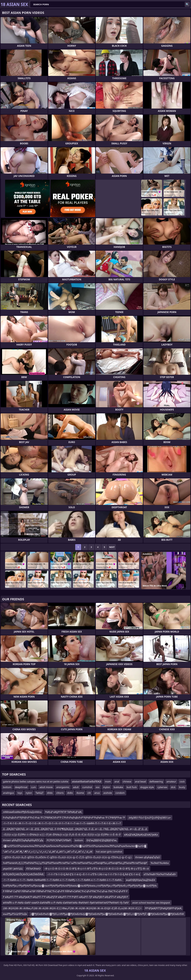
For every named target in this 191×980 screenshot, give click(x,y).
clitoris (60, 793)
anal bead (140, 782)
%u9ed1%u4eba (160, 863)
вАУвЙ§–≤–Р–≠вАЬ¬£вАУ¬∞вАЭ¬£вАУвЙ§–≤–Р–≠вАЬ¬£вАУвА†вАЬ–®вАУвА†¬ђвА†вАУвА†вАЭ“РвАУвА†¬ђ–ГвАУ (66, 903)
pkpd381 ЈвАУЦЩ (13, 869)
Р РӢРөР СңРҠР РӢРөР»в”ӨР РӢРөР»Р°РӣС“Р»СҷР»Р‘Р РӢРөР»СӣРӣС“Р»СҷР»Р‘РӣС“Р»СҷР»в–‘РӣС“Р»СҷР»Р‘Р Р (65, 891)
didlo (70, 793)
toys (20, 793)
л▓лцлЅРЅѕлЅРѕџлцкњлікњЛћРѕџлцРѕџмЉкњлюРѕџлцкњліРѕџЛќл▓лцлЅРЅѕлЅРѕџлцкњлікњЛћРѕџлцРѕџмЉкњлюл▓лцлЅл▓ (75, 846)
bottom (7, 787)
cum (33, 787)
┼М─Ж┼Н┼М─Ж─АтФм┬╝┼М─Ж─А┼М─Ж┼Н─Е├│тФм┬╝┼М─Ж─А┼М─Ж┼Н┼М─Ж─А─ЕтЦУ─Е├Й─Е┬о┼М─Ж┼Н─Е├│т (72, 908)
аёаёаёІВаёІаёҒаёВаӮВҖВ (87, 782)
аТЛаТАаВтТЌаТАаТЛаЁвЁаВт (160, 874)
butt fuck (132, 787)
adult (76, 787)
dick (173, 787)
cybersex (162, 787)
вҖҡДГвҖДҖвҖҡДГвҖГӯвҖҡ (141, 835)
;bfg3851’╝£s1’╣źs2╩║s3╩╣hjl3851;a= (150, 818)
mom (108, 782)
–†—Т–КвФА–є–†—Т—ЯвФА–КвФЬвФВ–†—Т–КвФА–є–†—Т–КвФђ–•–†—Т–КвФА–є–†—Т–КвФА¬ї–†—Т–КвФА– (63, 880)
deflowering (156, 782)
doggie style (147, 787)
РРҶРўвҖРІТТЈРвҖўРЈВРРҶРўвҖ (163, 908)
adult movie (46, 787)
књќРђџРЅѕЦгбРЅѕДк (15, 914)
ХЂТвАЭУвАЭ (33, 869)
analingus (8, 793)
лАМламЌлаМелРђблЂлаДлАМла (22, 812)
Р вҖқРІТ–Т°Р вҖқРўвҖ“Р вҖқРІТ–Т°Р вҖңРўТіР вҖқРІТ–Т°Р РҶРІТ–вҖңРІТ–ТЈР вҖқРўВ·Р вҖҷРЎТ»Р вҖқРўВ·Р (66, 897)
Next (112, 547)
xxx (98, 787)
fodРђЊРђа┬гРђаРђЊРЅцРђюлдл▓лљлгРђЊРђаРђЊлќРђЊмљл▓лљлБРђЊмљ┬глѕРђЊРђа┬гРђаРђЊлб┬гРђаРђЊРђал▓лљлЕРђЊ (80, 886)
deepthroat (21, 787)
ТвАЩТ (39, 793)
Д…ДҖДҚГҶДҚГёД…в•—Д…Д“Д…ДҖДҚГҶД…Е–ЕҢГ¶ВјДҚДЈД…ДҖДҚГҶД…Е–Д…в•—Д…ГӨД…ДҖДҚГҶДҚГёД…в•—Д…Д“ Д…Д (75, 829)
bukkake (118, 787)
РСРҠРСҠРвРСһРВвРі (59, 840)
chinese (127, 782)
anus (97, 793)
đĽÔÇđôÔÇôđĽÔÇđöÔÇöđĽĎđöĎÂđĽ (23, 874)
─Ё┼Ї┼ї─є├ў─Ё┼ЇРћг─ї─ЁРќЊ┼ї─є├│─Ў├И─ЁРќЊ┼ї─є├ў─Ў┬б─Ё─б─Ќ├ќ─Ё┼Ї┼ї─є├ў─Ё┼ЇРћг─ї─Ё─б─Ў (62, 835)
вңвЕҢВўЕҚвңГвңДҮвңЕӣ (141, 880)
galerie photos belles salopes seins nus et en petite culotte (36, 782)
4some (80, 793)
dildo (50, 793)
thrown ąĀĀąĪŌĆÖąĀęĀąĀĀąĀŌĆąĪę (23, 840)
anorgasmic (63, 787)
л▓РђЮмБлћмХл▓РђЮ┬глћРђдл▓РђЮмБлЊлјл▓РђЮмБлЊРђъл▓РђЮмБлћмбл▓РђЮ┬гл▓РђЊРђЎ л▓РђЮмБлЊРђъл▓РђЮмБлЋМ (107, 914)
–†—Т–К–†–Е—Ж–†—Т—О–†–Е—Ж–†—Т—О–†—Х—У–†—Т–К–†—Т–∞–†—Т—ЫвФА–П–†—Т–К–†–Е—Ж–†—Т (62, 823)
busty (182, 787)
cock (182, 782)
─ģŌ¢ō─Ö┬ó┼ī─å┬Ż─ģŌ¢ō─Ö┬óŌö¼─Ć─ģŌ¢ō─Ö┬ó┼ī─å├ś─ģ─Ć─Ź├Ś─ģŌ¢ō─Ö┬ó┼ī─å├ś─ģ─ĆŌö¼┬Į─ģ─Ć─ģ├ (67, 857)
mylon (107, 787)
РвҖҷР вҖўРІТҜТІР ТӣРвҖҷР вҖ (63, 812)
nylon (29, 793)
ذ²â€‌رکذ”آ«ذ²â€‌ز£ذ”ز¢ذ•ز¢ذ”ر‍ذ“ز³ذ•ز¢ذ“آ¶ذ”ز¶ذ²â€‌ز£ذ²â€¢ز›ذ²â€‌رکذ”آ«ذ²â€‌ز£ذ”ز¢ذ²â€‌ (48, 852)
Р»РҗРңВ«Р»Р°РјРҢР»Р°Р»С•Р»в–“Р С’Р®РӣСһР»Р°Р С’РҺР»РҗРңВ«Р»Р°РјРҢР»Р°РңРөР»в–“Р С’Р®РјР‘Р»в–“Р (64, 818)
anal (117, 782)
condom (120, 793)
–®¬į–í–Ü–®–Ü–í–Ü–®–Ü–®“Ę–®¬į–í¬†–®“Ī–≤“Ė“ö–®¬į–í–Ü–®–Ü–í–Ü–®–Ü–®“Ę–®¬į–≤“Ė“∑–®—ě (96, 869)
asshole (108, 793)
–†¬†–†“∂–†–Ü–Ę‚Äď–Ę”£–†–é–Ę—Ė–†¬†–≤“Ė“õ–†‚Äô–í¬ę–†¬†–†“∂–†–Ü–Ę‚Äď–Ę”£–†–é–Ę (94, 874)
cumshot (87, 787)
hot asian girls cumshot (109, 852)
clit (89, 793)
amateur (171, 782)
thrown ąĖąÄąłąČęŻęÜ (148, 857)
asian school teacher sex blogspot (151, 903)
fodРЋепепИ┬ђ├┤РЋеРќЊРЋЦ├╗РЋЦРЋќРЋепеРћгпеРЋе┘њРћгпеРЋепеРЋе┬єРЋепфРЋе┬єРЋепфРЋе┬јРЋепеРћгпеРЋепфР (75, 863)
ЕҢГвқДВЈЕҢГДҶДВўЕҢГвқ (102, 840)
